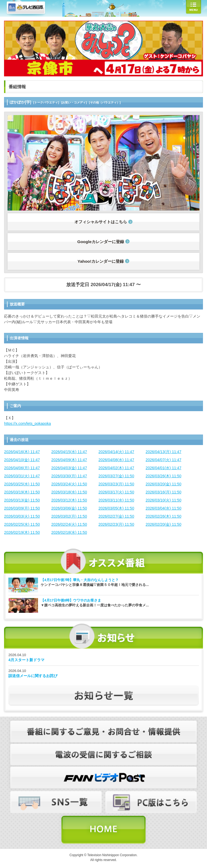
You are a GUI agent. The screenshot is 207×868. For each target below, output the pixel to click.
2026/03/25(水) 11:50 (22, 484)
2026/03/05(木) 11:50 (116, 508)
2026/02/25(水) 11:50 (22, 524)
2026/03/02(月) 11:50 (69, 516)
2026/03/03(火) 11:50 (22, 516)
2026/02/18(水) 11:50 (69, 532)
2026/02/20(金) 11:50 (163, 524)
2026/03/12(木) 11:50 (69, 500)
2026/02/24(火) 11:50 (69, 524)
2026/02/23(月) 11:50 (116, 524)
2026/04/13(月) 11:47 (163, 452)
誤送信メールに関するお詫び (33, 676)
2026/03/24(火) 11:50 (69, 484)
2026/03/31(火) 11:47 (22, 476)
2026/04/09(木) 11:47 (69, 460)
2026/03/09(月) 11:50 (22, 508)
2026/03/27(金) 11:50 (116, 476)
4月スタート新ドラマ (26, 660)
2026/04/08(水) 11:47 (116, 460)
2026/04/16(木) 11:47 (22, 452)
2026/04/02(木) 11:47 (116, 468)
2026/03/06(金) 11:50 (69, 508)
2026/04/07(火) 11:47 (163, 460)
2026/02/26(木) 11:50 (163, 516)
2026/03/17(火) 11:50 (116, 492)
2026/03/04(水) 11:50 (163, 508)
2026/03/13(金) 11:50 (22, 500)
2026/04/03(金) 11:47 (69, 468)
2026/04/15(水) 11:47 (69, 452)
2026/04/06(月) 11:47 (22, 468)
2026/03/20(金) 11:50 (163, 484)
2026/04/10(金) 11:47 (22, 460)
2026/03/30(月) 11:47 (69, 476)
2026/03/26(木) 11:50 (163, 476)
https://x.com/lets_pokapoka (27, 424)
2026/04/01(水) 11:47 (163, 468)
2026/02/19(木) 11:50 (22, 532)
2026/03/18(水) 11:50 (69, 492)
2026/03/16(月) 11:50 (163, 492)
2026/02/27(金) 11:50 (116, 516)
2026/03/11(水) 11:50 (116, 500)
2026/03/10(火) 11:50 (163, 500)
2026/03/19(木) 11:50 (22, 492)
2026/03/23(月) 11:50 (116, 484)
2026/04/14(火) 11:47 (116, 452)
